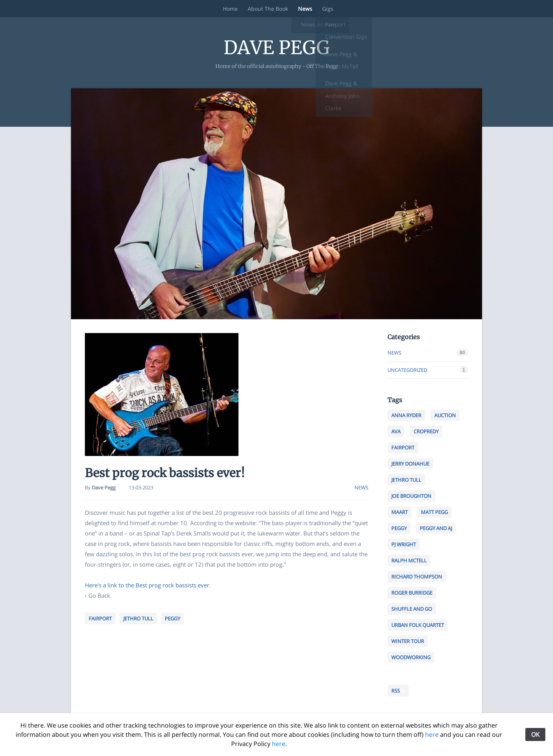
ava (398, 432)
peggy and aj (438, 529)
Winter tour (409, 642)
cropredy (428, 432)
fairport (100, 618)
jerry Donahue (412, 464)
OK (535, 734)
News (304, 9)
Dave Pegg (277, 48)
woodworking (413, 658)
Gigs (329, 9)
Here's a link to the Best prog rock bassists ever (147, 585)
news (361, 487)
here (432, 734)
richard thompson (418, 577)
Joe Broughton (413, 496)
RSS (398, 691)
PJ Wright (405, 545)
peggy (172, 618)
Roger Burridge (414, 593)
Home (226, 9)
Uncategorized (407, 370)
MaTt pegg (436, 512)
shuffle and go (413, 609)
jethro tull (138, 618)
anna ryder (408, 416)
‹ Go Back (98, 595)
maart (401, 512)
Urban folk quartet (419, 625)
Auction (447, 416)
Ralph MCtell (411, 561)
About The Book (266, 9)
